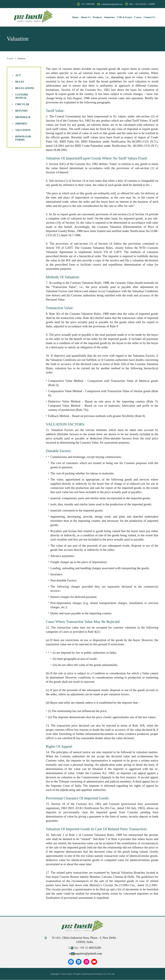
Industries (109, 17)
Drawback (23, 117)
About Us (86, 17)
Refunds (21, 111)
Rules (20, 82)
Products (97, 17)
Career (138, 17)
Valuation (23, 130)
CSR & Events (124, 17)
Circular (22, 104)
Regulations (25, 88)
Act (18, 75)
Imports (21, 124)
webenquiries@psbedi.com (86, 954)
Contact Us (149, 17)
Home (75, 17)
